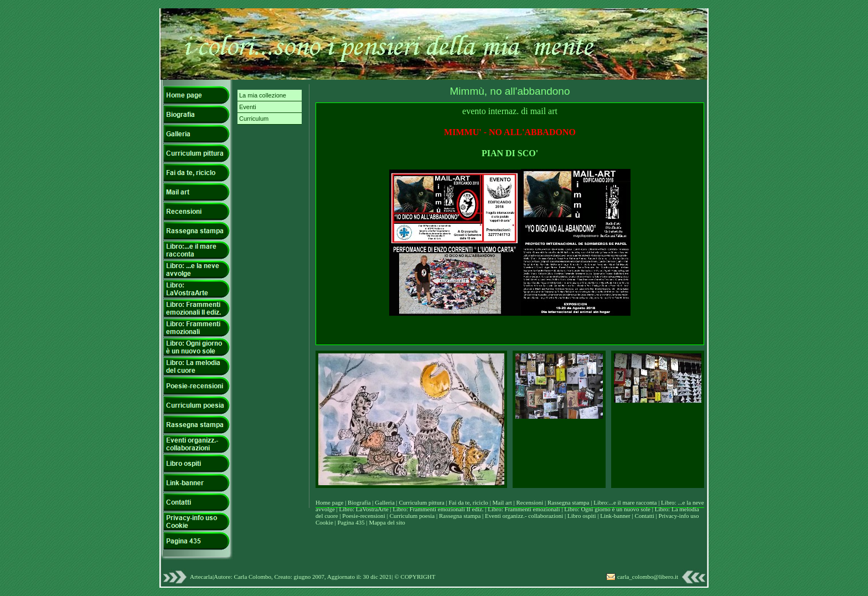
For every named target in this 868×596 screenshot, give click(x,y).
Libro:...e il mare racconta (625, 502)
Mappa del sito (387, 522)
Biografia (360, 502)
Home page (329, 502)
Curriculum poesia (413, 516)
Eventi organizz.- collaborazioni (524, 516)
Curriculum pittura (423, 502)
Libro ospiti (582, 516)
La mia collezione (263, 95)
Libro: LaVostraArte (365, 509)
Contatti (645, 516)
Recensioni (530, 502)
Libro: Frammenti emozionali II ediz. (438, 509)
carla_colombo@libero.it (648, 577)
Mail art (502, 502)
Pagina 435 (351, 522)
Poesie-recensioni (364, 516)
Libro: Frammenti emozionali (524, 509)
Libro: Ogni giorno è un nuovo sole (608, 509)
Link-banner (616, 516)
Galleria (385, 502)
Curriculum (254, 119)
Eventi (248, 107)
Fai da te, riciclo (469, 502)
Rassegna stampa (569, 502)
